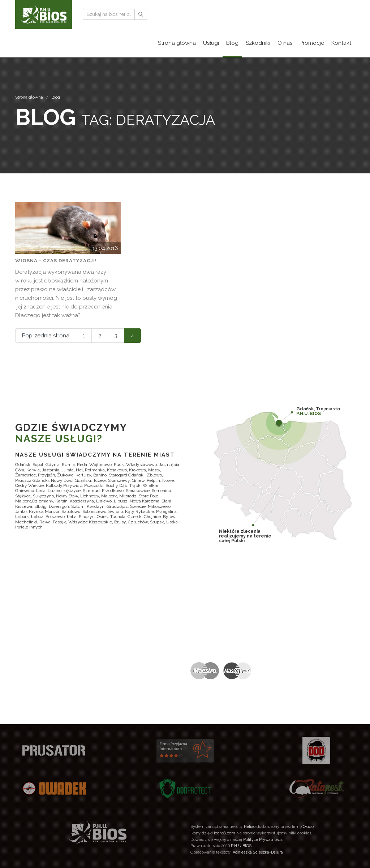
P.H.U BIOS (241, 846)
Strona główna (29, 97)
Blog (56, 97)
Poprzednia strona (46, 336)
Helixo (250, 827)
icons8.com (225, 833)
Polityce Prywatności (263, 840)
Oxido (308, 827)
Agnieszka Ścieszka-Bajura (258, 852)
